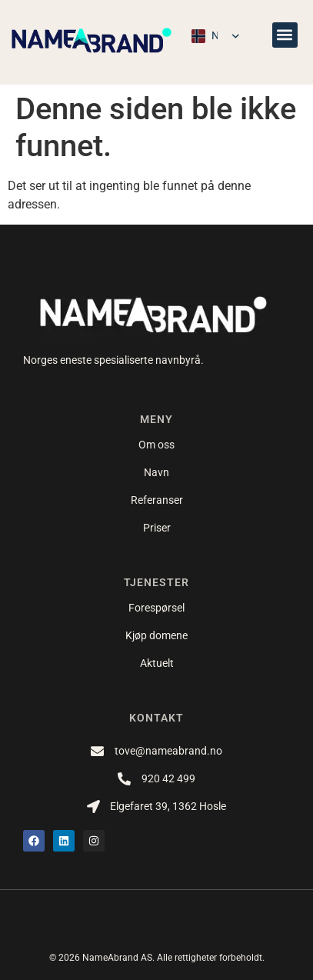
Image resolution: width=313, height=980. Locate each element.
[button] (285, 35)
